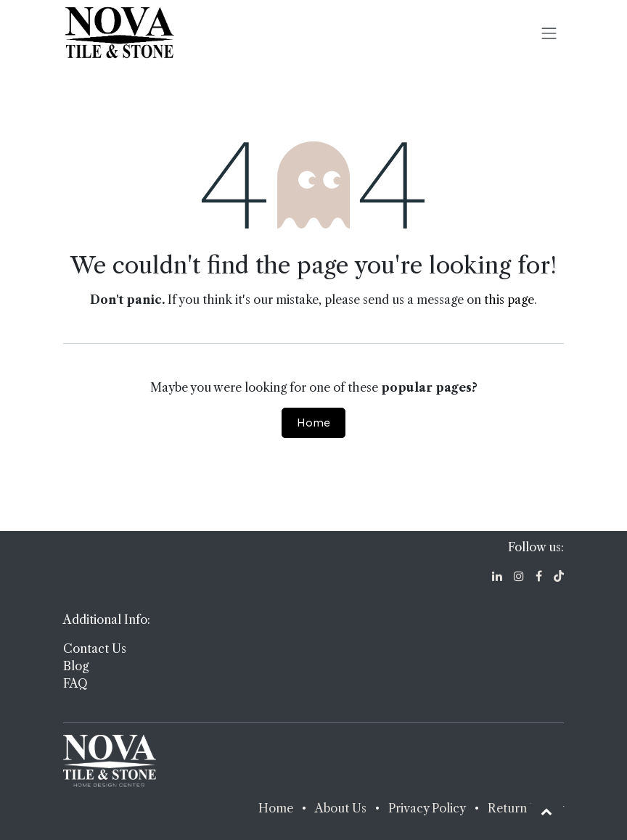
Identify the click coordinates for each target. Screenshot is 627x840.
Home (313, 423)
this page (509, 300)
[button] (546, 811)
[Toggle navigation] (549, 33)
